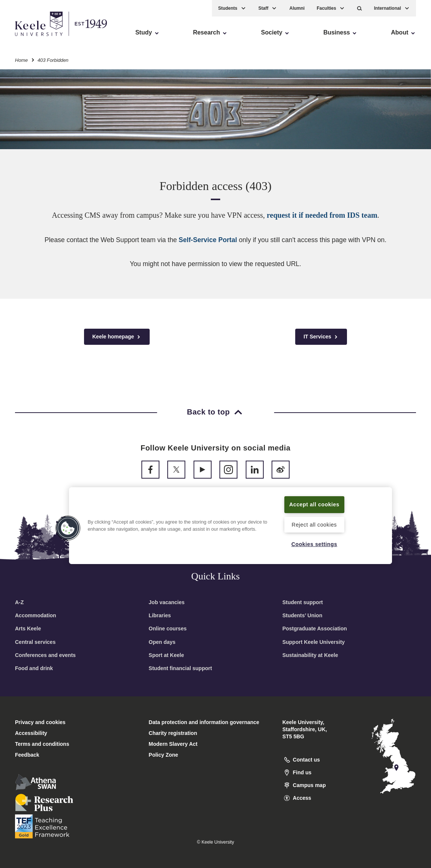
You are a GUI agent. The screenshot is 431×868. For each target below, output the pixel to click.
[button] (360, 8)
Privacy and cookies (40, 722)
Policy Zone (163, 755)
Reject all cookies (314, 524)
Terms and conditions (42, 744)
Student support (303, 602)
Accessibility (28, 38)
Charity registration (173, 733)
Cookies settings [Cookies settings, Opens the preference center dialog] (314, 544)
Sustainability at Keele (310, 655)
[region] (231, 521)
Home (21, 59)
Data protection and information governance (204, 722)
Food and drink (34, 668)
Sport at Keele (166, 655)
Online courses (167, 629)
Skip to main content (40, 38)
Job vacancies (167, 602)
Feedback (27, 755)
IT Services (321, 337)
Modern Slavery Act (173, 744)
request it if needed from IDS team (322, 215)
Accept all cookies (314, 500)
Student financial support (180, 668)
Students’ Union (303, 615)
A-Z (19, 602)
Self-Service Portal (208, 240)
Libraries (160, 615)
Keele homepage (117, 337)
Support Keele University (314, 642)
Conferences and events (45, 655)
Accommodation (36, 615)
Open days (162, 642)
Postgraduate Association (315, 629)
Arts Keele (28, 629)
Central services (35, 642)
